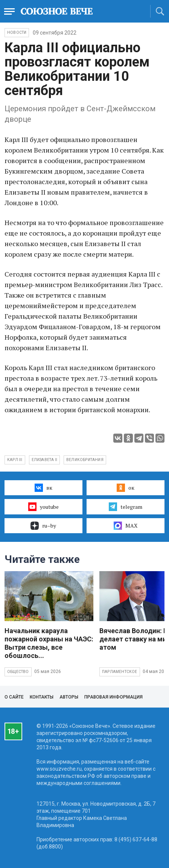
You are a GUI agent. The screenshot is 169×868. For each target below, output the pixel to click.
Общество (18, 672)
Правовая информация (113, 697)
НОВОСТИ (17, 33)
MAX (126, 526)
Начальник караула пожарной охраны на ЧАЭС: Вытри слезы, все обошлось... (49, 643)
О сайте (14, 697)
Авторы (69, 697)
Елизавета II (44, 460)
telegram (126, 507)
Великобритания (85, 460)
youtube (43, 507)
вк (43, 488)
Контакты (42, 697)
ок (126, 488)
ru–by (43, 526)
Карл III (15, 460)
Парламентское (120, 672)
